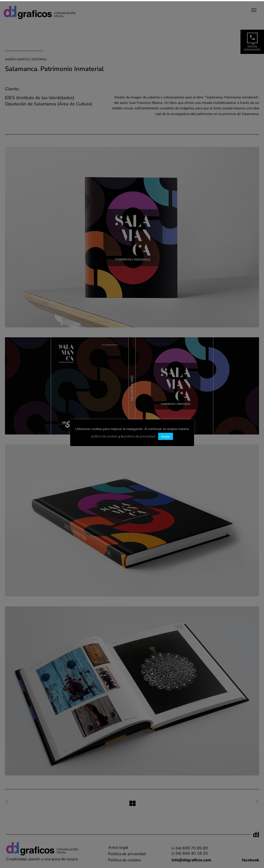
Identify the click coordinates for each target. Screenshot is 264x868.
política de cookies (104, 436)
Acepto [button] (166, 436)
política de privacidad (140, 436)
